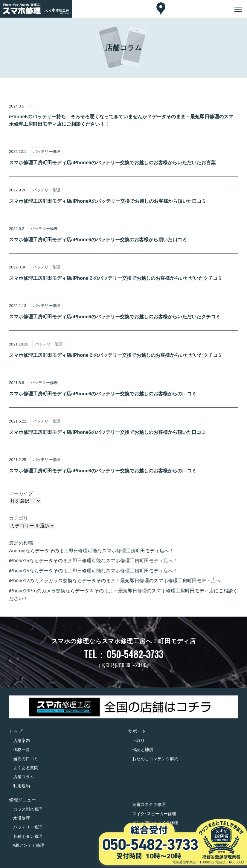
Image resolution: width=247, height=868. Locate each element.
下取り (138, 741)
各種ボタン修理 (28, 836)
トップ (16, 731)
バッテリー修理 (28, 827)
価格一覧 (22, 749)
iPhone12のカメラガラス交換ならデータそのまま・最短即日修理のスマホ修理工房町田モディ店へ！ (117, 581)
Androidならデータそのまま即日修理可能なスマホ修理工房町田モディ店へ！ (91, 551)
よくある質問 (26, 768)
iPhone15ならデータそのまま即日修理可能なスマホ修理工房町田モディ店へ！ (93, 561)
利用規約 (22, 786)
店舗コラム (24, 777)
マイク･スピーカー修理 (154, 814)
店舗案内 (22, 741)
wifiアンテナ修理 (29, 845)
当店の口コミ (26, 759)
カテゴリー (21, 518)
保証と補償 (143, 749)
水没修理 (22, 818)
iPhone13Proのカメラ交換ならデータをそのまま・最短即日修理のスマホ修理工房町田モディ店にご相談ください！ (123, 595)
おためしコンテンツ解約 (155, 759)
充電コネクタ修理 (149, 804)
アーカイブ (21, 493)
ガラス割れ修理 (28, 809)
